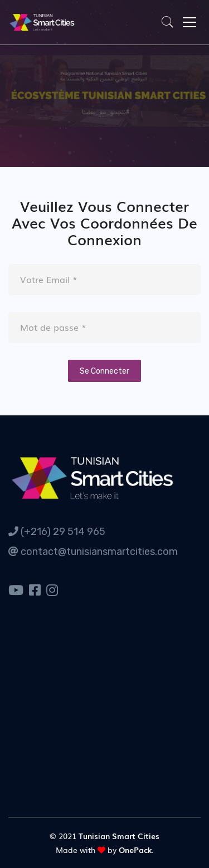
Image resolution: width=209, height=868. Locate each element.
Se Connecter (104, 371)
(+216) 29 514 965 (57, 532)
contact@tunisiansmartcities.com (93, 552)
